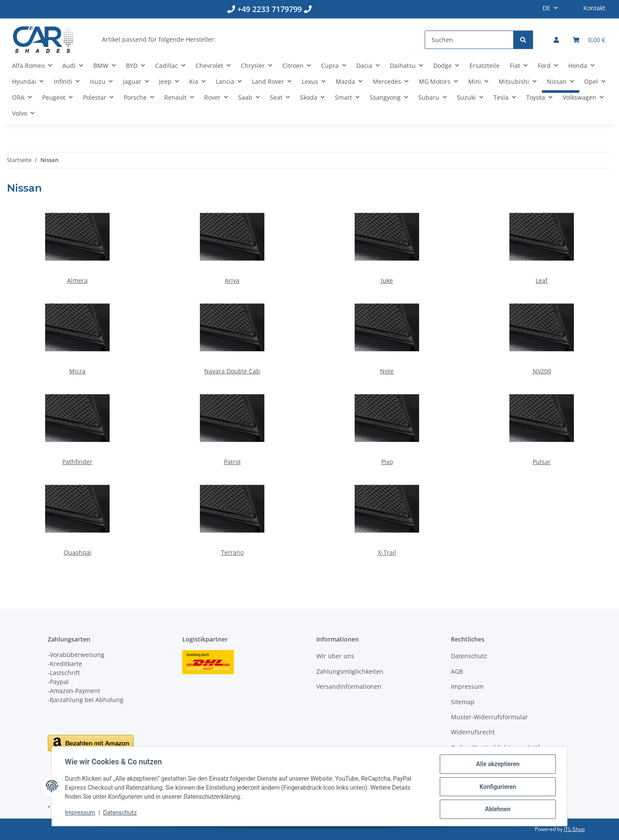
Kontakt (594, 8)
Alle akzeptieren (497, 765)
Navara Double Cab (232, 371)
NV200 (542, 371)
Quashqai (78, 552)
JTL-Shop (574, 829)
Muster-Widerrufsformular (489, 717)
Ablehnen (497, 809)
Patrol (232, 462)
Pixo (387, 462)
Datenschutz (121, 813)
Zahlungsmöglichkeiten (350, 671)
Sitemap (463, 702)
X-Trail (387, 552)
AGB (457, 671)
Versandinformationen (349, 686)
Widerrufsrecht (473, 732)
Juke (387, 280)
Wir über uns (335, 656)
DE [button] (546, 8)
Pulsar (542, 462)
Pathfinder (77, 462)
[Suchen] (469, 40)
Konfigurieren (497, 787)
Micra (77, 371)
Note (387, 371)
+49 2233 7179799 (270, 9)
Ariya (232, 280)
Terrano (232, 552)
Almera (77, 280)
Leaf (542, 280)
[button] (556, 40)
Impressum (81, 813)
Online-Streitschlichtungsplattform (501, 747)
